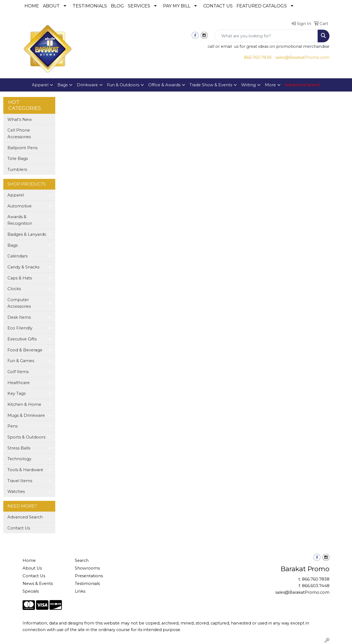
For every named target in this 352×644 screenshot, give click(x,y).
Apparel (40, 85)
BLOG (117, 6)
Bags (63, 85)
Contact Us (19, 528)
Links (80, 591)
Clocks (14, 289)
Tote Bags (18, 159)
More (270, 85)
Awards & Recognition (20, 220)
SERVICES (139, 6)
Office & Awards (164, 85)
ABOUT (51, 6)
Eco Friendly (20, 328)
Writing (248, 85)
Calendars (17, 256)
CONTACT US (218, 6)
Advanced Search (25, 517)
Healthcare (19, 383)
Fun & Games (21, 361)
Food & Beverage (25, 350)
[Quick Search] (266, 36)
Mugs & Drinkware (26, 415)
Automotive (20, 206)
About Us (32, 568)
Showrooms (87, 568)
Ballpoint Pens (22, 148)
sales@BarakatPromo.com (302, 57)
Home (29, 560)
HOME (32, 6)
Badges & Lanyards (27, 234)
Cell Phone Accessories (19, 134)
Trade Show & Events (211, 85)
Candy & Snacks (23, 267)
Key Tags (16, 393)
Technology (19, 459)
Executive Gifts (22, 339)
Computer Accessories (19, 303)
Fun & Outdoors (123, 85)
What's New (20, 120)
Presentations (89, 576)
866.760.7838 (258, 57)
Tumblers (17, 170)
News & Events (38, 584)
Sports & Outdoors (26, 437)
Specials (31, 591)
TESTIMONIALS (90, 6)
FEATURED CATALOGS (262, 6)
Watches (16, 492)
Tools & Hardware (25, 470)
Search (82, 560)
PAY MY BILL (177, 6)
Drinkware (87, 85)
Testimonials (87, 584)
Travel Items (20, 481)
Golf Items (18, 372)
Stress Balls (19, 448)
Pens (13, 426)
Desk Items (19, 317)
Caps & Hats (20, 278)
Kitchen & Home (24, 404)
